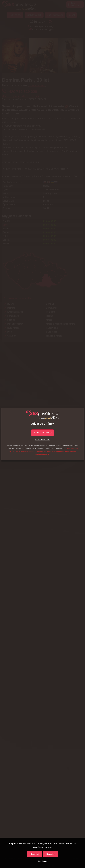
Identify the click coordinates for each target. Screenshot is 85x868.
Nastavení (35, 854)
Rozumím (51, 854)
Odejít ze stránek (42, 440)
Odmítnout (42, 861)
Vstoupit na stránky (42, 433)
